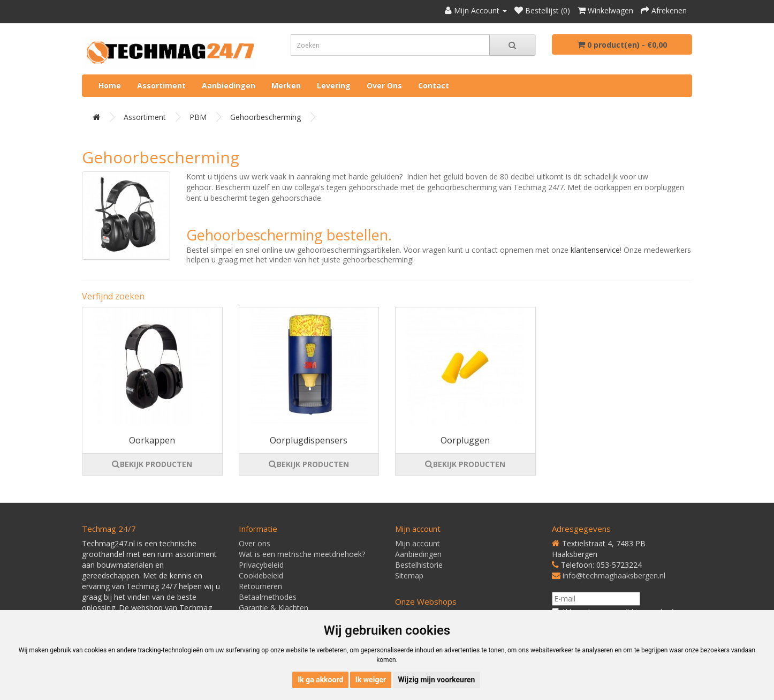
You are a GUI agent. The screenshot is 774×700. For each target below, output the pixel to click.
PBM (198, 117)
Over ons (384, 85)
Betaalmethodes (268, 597)
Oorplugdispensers (309, 440)
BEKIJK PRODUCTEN (152, 464)
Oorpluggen (465, 440)
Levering (334, 85)
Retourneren (260, 586)
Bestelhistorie (419, 565)
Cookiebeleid (261, 575)
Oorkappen (152, 440)
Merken (286, 85)
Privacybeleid (261, 565)
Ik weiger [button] (371, 680)
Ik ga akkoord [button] (320, 680)
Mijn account (418, 543)
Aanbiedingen (229, 85)
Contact (434, 85)
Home (110, 85)
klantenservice (595, 250)
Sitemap (409, 575)
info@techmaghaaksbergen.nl (614, 575)
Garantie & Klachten (274, 608)
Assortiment (161, 85)
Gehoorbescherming (265, 117)
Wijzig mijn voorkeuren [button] (437, 680)
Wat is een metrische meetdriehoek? (302, 554)
